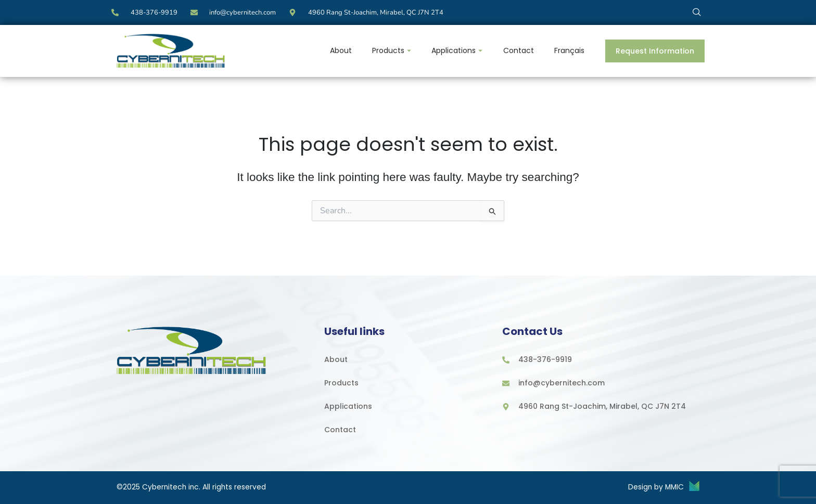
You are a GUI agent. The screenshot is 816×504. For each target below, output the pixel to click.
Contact (518, 50)
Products (391, 50)
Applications (456, 50)
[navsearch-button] (697, 12)
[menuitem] (569, 51)
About (339, 50)
